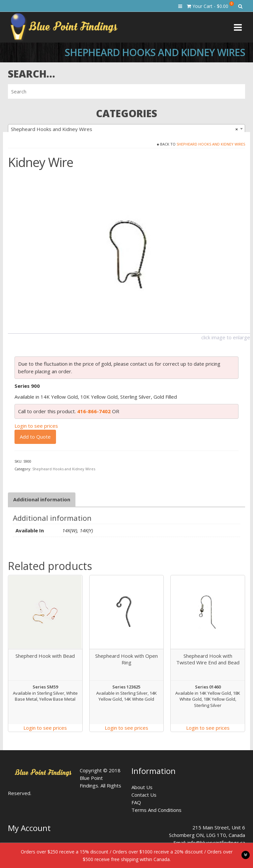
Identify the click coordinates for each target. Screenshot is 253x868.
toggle (246, 855)
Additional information (42, 499)
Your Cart (210, 5)
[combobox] (126, 129)
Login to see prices (36, 426)
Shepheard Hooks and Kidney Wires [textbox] (125, 129)
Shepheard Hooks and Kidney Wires (211, 144)
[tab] (42, 500)
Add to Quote (35, 437)
